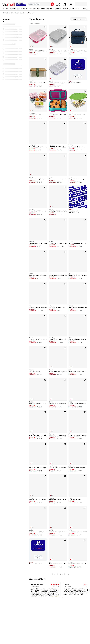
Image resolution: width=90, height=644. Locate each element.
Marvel (31, 338)
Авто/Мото (65, 8)
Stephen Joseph (53, 466)
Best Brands (32, 145)
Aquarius (32, 177)
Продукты (49, 8)
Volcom (71, 306)
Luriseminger (33, 113)
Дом (34, 8)
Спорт (38, 8)
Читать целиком (54, 596)
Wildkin (31, 370)
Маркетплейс (6, 13)
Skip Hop (32, 434)
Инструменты (57, 8)
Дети (30, 8)
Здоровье (19, 8)
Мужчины (12, 8)
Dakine (71, 338)
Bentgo (31, 49)
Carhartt (71, 49)
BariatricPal (72, 145)
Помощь (85, 8)
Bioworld (32, 242)
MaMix (71, 274)
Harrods (31, 81)
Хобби (43, 8)
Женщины (6, 8)
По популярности (77, 19)
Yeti (30, 306)
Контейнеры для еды (21, 13)
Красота (25, 8)
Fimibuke (71, 466)
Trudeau (51, 274)
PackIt (51, 177)
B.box (70, 434)
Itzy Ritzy (51, 434)
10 (64, 574)
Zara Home (52, 145)
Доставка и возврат (75, 8)
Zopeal (71, 370)
